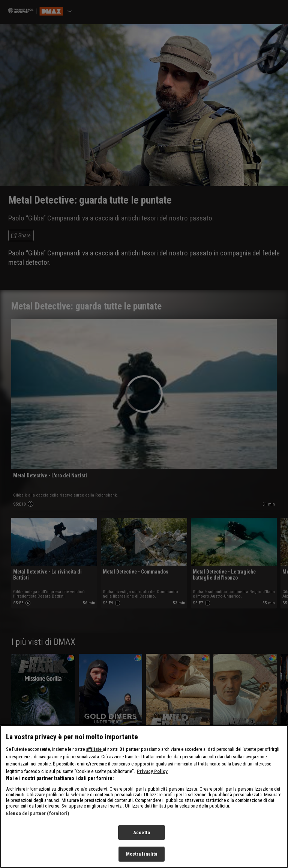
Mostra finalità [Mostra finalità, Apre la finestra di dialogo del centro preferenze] (142, 857)
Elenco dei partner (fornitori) (37, 816)
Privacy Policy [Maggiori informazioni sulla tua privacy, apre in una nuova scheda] (152, 774)
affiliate (94, 752)
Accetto (142, 835)
